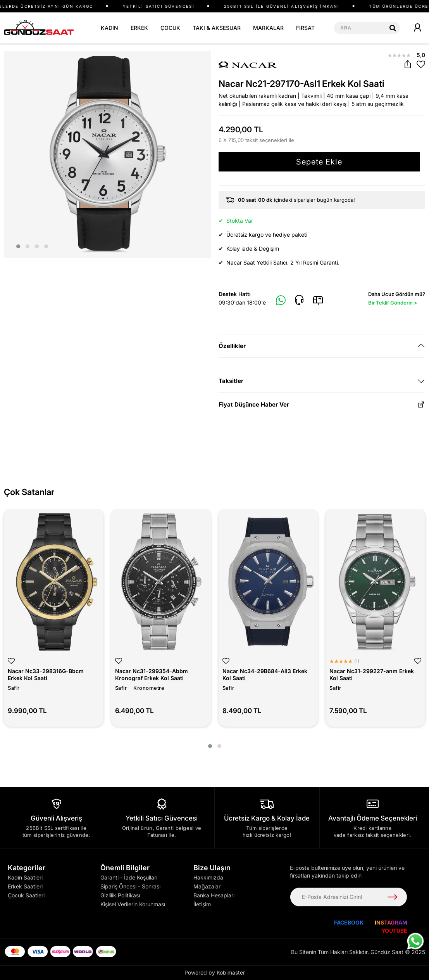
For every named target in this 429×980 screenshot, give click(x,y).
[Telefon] (299, 300)
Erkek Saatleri (25, 886)
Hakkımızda (208, 877)
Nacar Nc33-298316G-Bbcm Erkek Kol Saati (46, 674)
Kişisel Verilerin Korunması (133, 904)
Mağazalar (207, 886)
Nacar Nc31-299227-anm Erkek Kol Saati (372, 674)
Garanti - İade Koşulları (129, 877)
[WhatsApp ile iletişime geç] (415, 941)
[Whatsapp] (281, 301)
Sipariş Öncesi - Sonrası (130, 886)
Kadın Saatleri (25, 877)
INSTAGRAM (391, 922)
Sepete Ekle (319, 162)
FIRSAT (305, 28)
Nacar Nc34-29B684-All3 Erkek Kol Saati (265, 674)
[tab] (322, 346)
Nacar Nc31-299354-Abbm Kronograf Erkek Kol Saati (152, 674)
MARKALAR (268, 28)
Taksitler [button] (231, 381)
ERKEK (139, 28)
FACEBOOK (349, 922)
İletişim (202, 904)
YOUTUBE (394, 931)
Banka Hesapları (214, 895)
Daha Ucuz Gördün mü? (397, 299)
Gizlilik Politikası (120, 895)
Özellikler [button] (232, 346)
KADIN (109, 28)
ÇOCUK (170, 28)
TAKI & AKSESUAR (217, 28)
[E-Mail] (318, 300)
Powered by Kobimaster (215, 972)
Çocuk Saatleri (26, 895)
